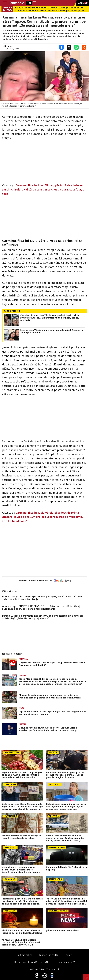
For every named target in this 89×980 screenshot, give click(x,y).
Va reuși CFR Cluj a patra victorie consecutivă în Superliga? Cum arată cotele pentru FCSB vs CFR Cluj (21, 942)
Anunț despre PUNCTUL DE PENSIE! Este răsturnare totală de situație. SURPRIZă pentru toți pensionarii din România (42, 608)
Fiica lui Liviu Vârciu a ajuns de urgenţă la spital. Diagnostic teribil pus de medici (52, 331)
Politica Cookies (25, 955)
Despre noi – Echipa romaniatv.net (32, 962)
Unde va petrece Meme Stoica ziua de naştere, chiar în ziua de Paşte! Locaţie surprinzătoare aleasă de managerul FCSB (22, 807)
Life (21, 692)
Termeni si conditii (48, 955)
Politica (23, 659)
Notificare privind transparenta (44, 969)
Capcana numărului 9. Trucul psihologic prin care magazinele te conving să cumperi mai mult (52, 713)
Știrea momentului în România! (63, 930)
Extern (22, 675)
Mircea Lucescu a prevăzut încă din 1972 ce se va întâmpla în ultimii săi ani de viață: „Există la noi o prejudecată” (43, 617)
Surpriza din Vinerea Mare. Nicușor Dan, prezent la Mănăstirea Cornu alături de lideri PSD (52, 664)
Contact (68, 955)
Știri (21, 708)
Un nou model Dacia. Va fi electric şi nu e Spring (67, 869)
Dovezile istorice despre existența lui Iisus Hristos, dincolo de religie (21, 837)
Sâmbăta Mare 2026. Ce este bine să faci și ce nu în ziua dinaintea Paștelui (22, 932)
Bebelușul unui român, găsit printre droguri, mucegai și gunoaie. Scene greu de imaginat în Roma (65, 775)
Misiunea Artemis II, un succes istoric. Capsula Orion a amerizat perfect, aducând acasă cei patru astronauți (48, 729)
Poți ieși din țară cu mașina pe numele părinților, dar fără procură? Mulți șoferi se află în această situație (43, 598)
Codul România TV (66, 962)
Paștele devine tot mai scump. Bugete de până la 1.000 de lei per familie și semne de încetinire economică (22, 775)
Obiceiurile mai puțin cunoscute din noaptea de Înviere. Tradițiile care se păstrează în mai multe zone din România (50, 697)
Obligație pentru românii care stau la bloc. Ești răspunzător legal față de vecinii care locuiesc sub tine (66, 807)
